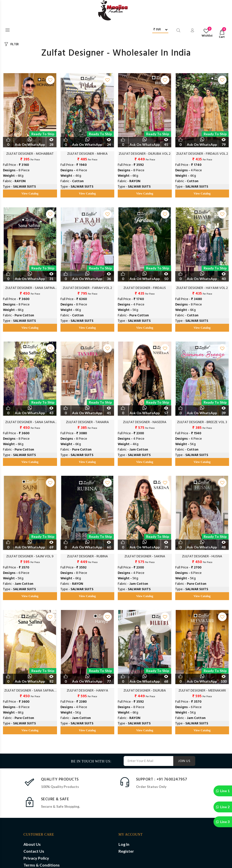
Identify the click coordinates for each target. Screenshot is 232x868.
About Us (32, 844)
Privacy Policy (36, 858)
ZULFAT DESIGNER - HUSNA (202, 557)
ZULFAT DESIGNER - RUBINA (87, 557)
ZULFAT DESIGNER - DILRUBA (145, 691)
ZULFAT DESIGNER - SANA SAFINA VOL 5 (30, 288)
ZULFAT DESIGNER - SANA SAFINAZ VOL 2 (30, 691)
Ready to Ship (43, 134)
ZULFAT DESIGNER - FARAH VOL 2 (87, 288)
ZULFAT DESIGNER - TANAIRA (87, 422)
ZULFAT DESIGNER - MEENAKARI (202, 691)
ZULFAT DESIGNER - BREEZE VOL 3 (202, 422)
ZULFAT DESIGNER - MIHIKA (87, 154)
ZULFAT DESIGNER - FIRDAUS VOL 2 (202, 154)
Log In (124, 844)
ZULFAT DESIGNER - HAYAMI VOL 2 (202, 288)
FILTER (15, 44)
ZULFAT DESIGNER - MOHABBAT (30, 154)
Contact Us (34, 851)
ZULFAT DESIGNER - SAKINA (145, 557)
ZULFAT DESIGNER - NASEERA (145, 422)
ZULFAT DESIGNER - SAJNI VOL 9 (30, 557)
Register (126, 851)
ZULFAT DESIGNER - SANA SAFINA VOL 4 (30, 422)
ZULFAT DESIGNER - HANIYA (87, 691)
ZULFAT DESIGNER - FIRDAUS (145, 288)
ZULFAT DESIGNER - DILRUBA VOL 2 (145, 154)
